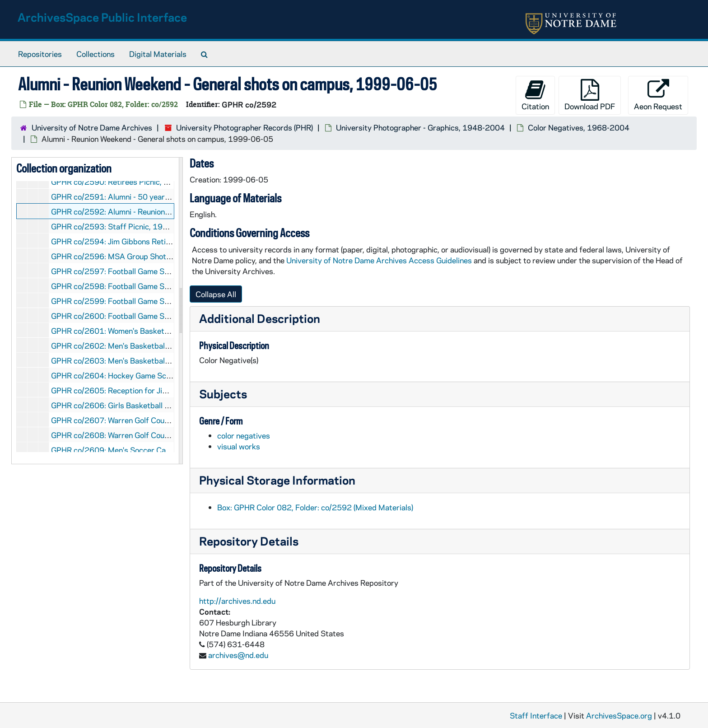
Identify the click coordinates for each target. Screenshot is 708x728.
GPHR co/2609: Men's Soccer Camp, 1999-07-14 (138, 450)
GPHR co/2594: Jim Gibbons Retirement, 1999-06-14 (145, 241)
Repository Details (249, 541)
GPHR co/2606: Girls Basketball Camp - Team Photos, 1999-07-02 (168, 405)
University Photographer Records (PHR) (245, 127)
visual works (239, 446)
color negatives (244, 435)
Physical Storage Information (277, 480)
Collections (95, 54)
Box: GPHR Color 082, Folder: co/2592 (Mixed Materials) (315, 507)
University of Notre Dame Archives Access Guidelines (380, 260)
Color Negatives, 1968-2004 (579, 127)
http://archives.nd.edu (237, 601)
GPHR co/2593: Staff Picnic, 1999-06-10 (124, 226)
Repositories (40, 54)
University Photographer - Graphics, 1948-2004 (420, 127)
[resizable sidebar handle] (181, 311)
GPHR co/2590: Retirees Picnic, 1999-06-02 (130, 182)
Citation (535, 95)
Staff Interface (536, 715)
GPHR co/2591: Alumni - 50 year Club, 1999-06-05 (141, 196)
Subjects (223, 394)
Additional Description (260, 318)
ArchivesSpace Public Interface (102, 17)
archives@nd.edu (238, 655)
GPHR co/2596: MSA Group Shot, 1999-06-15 (133, 256)
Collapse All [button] (216, 294)
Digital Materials (158, 54)
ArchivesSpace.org (619, 715)
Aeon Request (658, 95)
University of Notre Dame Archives (92, 127)
